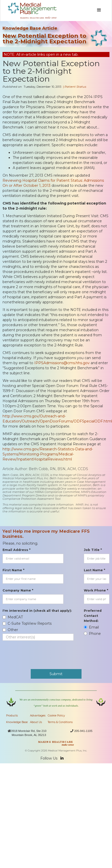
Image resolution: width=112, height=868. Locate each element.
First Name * (13, 570)
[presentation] (41, 652)
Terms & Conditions (60, 722)
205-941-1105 (83, 731)
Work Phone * (96, 590)
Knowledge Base (17, 722)
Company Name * (18, 590)
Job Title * (93, 550)
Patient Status (75, 87)
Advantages (38, 716)
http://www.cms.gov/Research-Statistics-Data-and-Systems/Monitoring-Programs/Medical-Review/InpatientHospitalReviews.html (48, 454)
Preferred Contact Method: (93, 616)
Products (12, 716)
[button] (99, 10)
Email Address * (17, 550)
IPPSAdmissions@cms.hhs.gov (62, 363)
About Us (36, 722)
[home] (31, 11)
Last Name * (94, 570)
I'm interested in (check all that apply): (37, 611)
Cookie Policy (56, 716)
